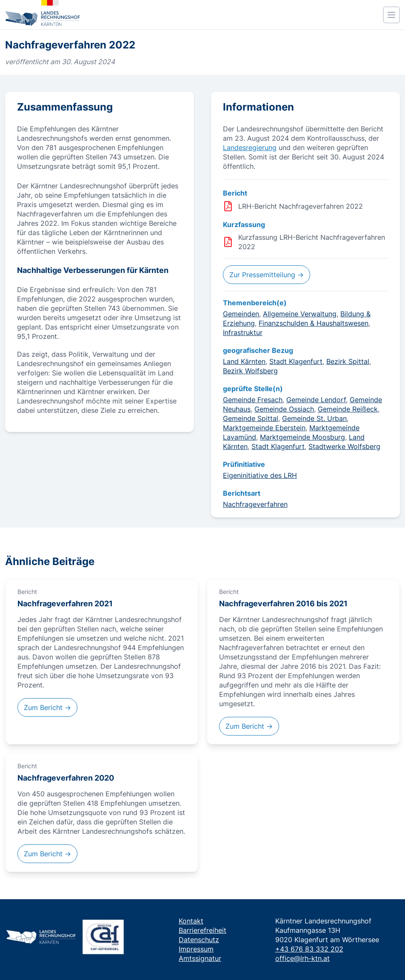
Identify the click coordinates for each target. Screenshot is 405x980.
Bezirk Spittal (348, 361)
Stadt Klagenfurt (296, 361)
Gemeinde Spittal (251, 418)
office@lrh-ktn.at (302, 958)
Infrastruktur (243, 332)
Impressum (196, 949)
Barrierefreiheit (202, 930)
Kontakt (191, 921)
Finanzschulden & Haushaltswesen (314, 323)
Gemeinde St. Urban (314, 418)
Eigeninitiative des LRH (260, 475)
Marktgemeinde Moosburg (302, 437)
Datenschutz (199, 940)
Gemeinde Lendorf (316, 400)
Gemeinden (241, 314)
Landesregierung (250, 148)
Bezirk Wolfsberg (250, 371)
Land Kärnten (244, 361)
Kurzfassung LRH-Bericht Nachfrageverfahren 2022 (312, 242)
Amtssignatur (200, 958)
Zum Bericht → (47, 707)
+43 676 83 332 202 (309, 949)
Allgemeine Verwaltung (300, 314)
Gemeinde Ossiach (284, 409)
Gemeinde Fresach (253, 400)
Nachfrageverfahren (255, 504)
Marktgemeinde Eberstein (264, 428)
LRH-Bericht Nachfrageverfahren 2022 (301, 206)
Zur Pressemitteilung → (267, 275)
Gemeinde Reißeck (348, 409)
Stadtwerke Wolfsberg (344, 446)
